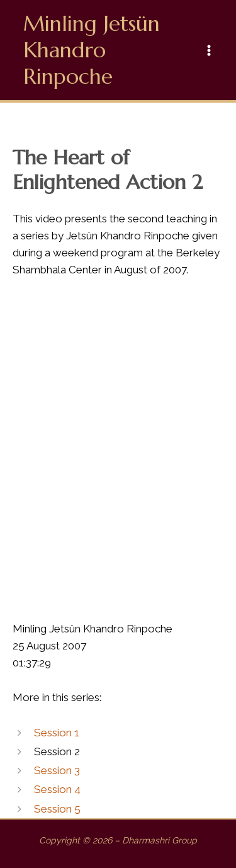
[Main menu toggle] (210, 50)
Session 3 (57, 770)
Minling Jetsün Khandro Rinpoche (92, 50)
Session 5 (57, 809)
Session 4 (57, 789)
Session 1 (57, 733)
